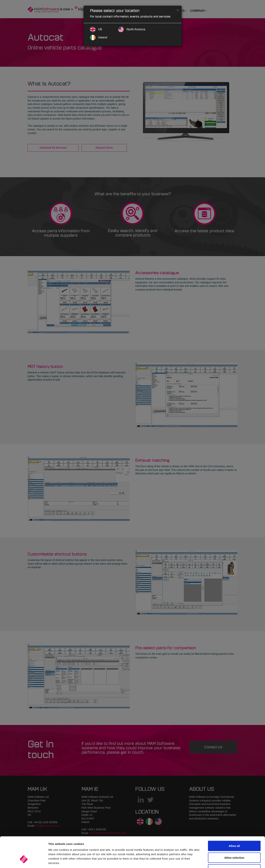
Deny (234, 844)
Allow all (234, 820)
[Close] (178, 10)
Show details (193, 861)
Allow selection (234, 832)
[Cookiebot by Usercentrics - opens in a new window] (24, 861)
